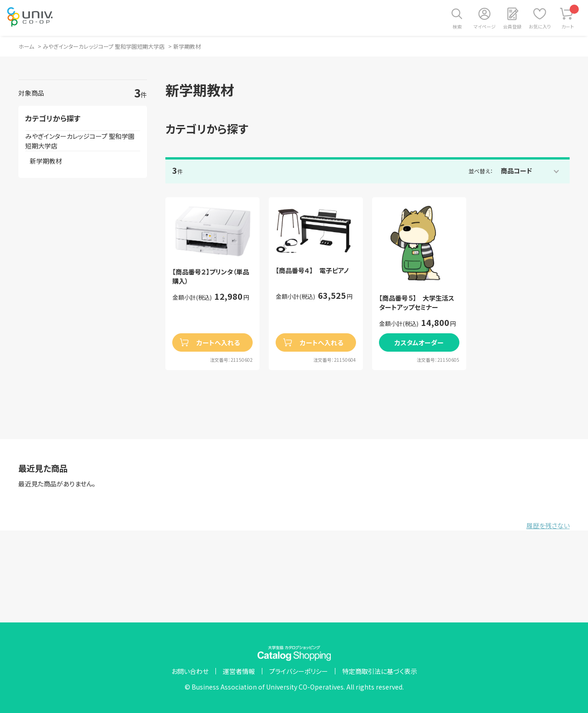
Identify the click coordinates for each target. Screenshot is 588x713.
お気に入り (540, 26)
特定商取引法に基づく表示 (380, 671)
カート (570, 17)
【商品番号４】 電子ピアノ (312, 271)
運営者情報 (239, 671)
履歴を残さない (548, 525)
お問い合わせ (190, 671)
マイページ (485, 26)
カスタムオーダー (419, 342)
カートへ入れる (218, 342)
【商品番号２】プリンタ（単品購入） (211, 277)
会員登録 (512, 26)
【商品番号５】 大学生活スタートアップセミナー (417, 303)
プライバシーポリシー (299, 671)
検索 (457, 26)
